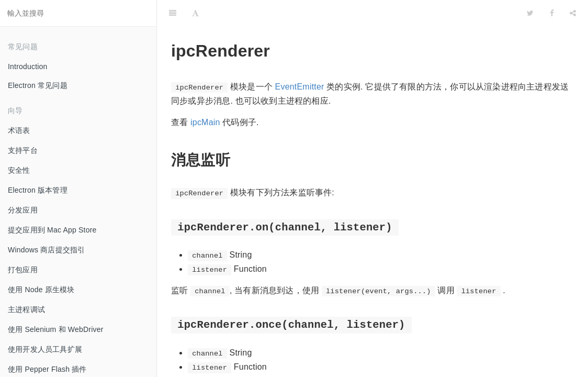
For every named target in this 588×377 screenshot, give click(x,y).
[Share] (573, 13)
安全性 (19, 170)
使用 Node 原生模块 (41, 290)
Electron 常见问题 (38, 85)
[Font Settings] (195, 13)
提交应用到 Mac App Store (52, 230)
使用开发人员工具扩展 (45, 349)
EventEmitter (300, 87)
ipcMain (205, 122)
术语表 (19, 130)
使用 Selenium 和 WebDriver (56, 329)
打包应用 (23, 270)
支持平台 (23, 150)
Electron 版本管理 (38, 190)
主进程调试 (26, 309)
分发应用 (23, 210)
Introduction (28, 66)
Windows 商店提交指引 (46, 250)
